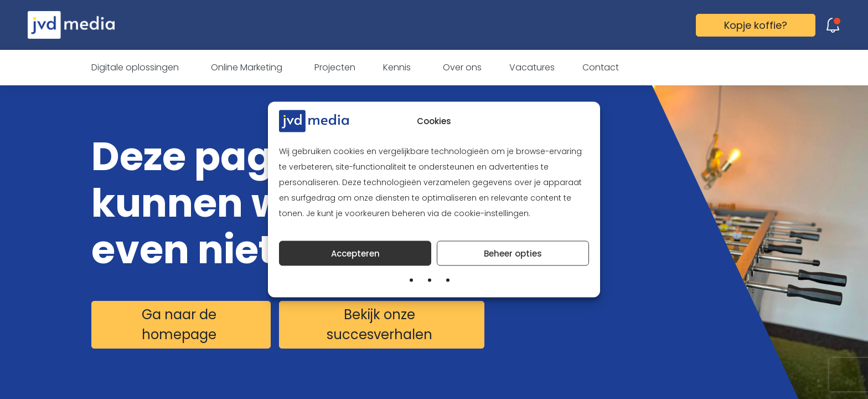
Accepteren (355, 253)
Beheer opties (513, 253)
